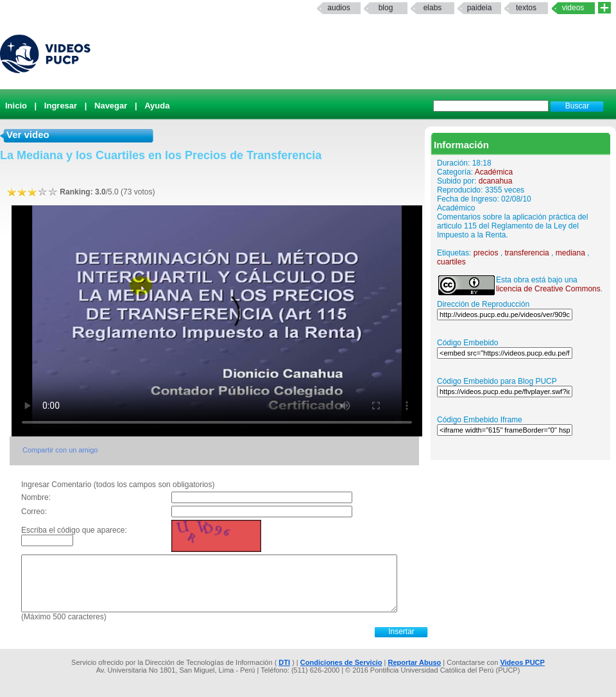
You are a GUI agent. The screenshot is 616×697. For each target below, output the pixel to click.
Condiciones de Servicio (341, 662)
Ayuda (157, 106)
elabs (433, 8)
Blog (386, 8)
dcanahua (496, 181)
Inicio (16, 106)
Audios (338, 8)
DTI (284, 662)
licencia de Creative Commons (548, 289)
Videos (573, 8)
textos (526, 8)
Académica (494, 172)
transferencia (526, 253)
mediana (570, 253)
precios (486, 253)
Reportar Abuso (415, 662)
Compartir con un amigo (60, 450)
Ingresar (61, 106)
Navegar (111, 106)
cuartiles (451, 262)
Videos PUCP (522, 662)
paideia (480, 8)
